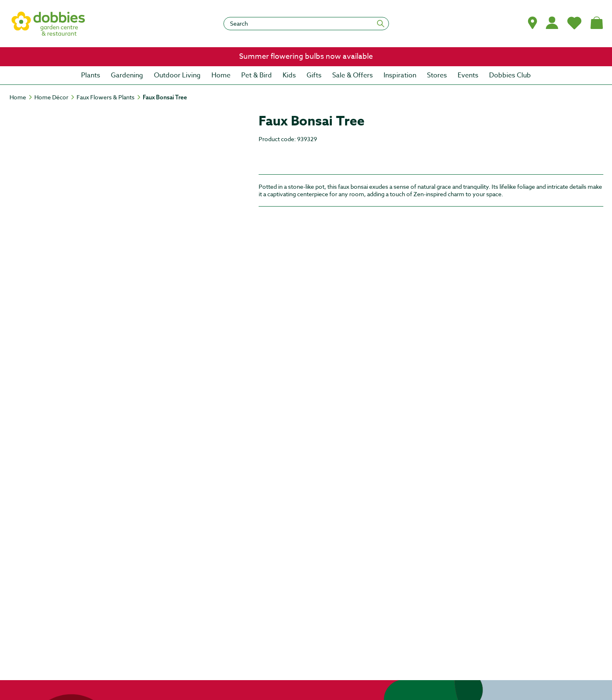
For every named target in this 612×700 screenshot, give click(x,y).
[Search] (306, 24)
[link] (306, 57)
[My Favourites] (574, 23)
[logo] (48, 24)
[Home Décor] (55, 97)
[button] (533, 23)
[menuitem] (91, 75)
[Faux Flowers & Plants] (109, 97)
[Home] (22, 97)
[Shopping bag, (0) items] (597, 23)
